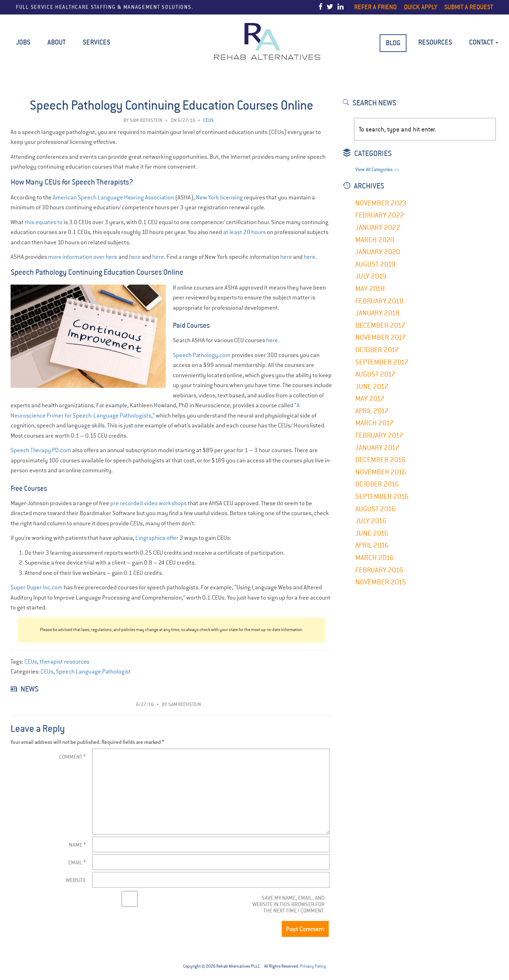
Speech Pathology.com (202, 355)
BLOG (393, 43)
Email (77, 862)
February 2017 (379, 435)
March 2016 (375, 558)
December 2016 (380, 460)
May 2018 (370, 289)
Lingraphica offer (157, 538)
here (135, 257)
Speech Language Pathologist (93, 672)
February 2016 (379, 570)
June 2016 (372, 533)
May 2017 (370, 399)
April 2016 (372, 545)
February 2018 (379, 301)
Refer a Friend (376, 7)
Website (76, 880)
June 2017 (372, 387)
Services (96, 42)
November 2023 (381, 203)
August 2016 (375, 509)
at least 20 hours (244, 232)
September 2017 (382, 362)
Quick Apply (421, 7)
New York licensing (219, 197)
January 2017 (377, 448)
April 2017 (372, 411)
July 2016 (371, 521)
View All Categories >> (377, 170)
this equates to (44, 222)
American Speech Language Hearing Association (113, 197)
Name (77, 845)
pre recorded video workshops (148, 503)
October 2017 (377, 350)
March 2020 (375, 240)
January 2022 (378, 227)
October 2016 (377, 484)
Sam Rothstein (146, 120)
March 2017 (375, 423)
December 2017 (380, 325)
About (57, 42)
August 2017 (375, 374)
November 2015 (381, 582)
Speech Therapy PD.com (41, 450)
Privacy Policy (313, 966)
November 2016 (381, 472)
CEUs (31, 662)
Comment (72, 757)
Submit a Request (469, 7)
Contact (484, 42)
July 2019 (371, 276)
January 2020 (378, 252)
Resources (435, 42)
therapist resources (65, 662)
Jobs (23, 42)
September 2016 (382, 497)
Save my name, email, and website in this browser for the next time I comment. (288, 904)
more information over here (83, 257)
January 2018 (378, 313)
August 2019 (375, 264)
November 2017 (381, 337)
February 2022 (380, 215)
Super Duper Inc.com (37, 587)
